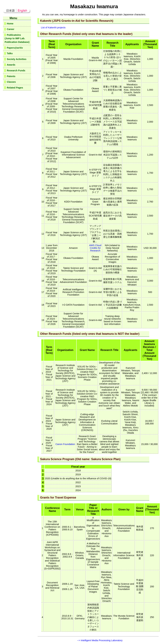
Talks (10, 53)
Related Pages (15, 88)
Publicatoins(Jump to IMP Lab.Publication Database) (17, 38)
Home (10, 24)
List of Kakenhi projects (53, 28)
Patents (11, 76)
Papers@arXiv (15, 48)
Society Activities (17, 59)
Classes (11, 82)
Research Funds (16, 71)
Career (11, 29)
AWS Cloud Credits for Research (95, 248)
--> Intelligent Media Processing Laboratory (100, 640)
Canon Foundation (65, 444)
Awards (11, 65)
